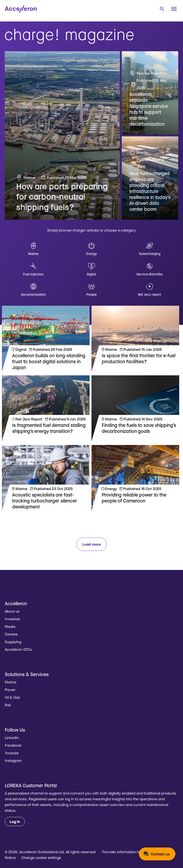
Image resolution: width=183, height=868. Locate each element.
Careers (11, 634)
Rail (8, 705)
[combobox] (162, 8)
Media (10, 626)
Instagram (13, 760)
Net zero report (150, 294)
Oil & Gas (12, 697)
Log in (15, 821)
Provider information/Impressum (129, 852)
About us (12, 611)
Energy (142, 152)
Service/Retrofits (150, 274)
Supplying (13, 642)
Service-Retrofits (151, 73)
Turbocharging (150, 254)
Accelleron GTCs (18, 649)
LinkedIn (12, 738)
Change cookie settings (41, 858)
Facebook (13, 745)
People (91, 294)
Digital (91, 274)
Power (10, 690)
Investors (12, 619)
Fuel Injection (33, 274)
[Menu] (174, 9)
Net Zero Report (29, 419)
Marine (29, 177)
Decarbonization (33, 294)
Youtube (12, 753)
